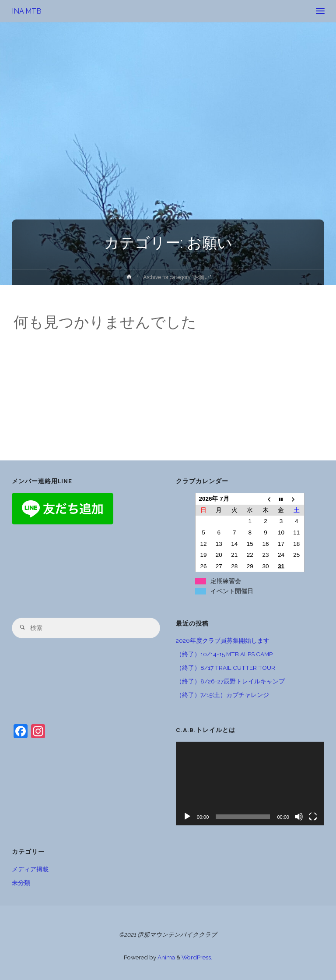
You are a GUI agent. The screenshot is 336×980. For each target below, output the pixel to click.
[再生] (187, 817)
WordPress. (197, 957)
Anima (166, 957)
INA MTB (27, 11)
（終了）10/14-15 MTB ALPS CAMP (224, 654)
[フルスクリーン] (313, 817)
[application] (250, 784)
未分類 (21, 883)
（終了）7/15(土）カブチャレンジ (222, 695)
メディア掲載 (30, 869)
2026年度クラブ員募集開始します (223, 640)
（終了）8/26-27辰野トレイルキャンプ (230, 681)
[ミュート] (299, 817)
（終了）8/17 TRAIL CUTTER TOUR (226, 668)
